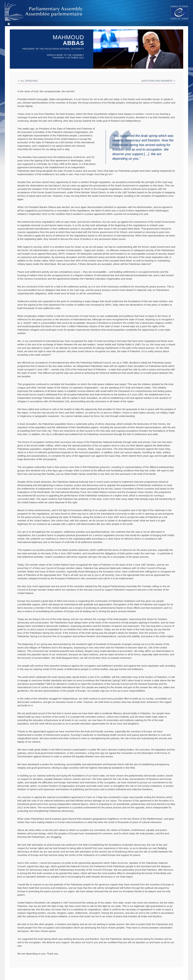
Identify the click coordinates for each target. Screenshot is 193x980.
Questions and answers (157, 81)
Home (9, 24)
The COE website (179, 12)
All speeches (29, 81)
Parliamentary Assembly (44, 12)
